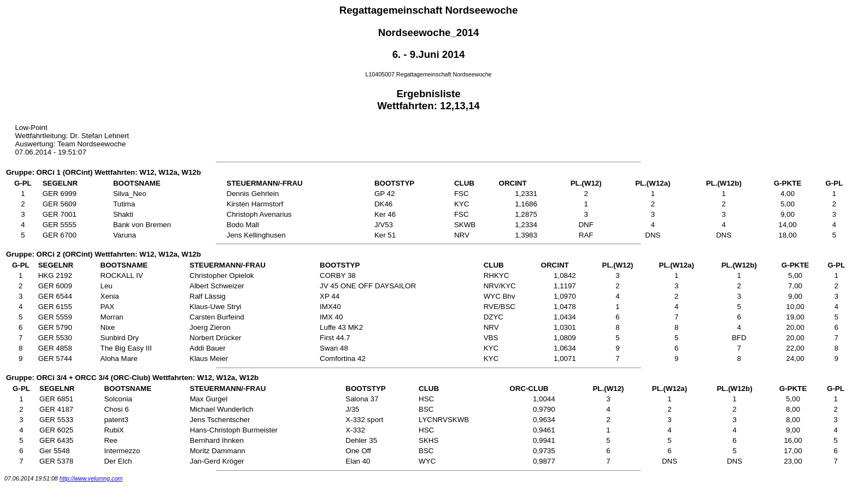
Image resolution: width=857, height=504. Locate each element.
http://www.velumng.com (91, 478)
